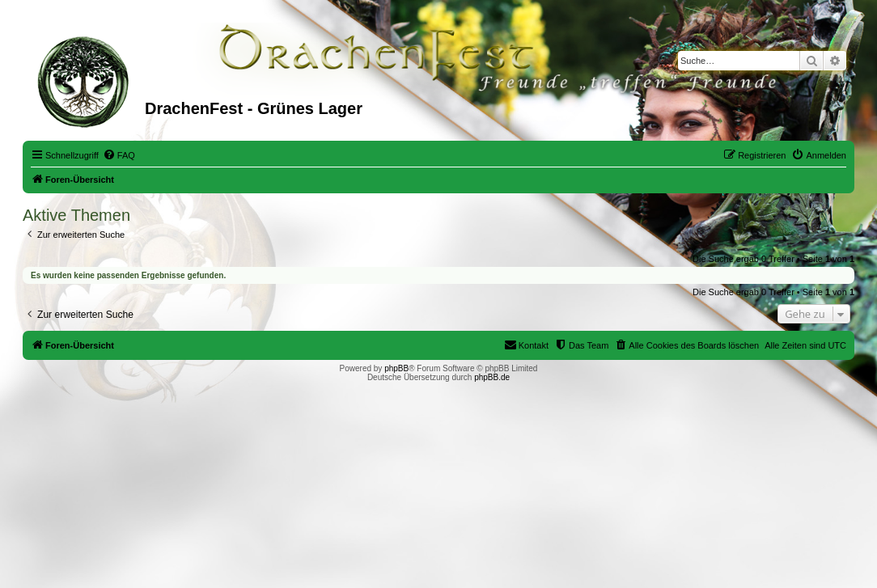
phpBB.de (492, 377)
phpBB (396, 368)
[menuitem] (119, 155)
